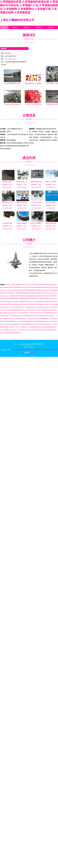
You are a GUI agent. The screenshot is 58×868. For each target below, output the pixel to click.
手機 (49, 290)
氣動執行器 (17, 304)
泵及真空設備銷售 (52, 296)
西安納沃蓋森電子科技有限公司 (34, 310)
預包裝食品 (4, 296)
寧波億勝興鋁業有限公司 (15, 333)
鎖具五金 (51, 287)
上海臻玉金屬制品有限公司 (7, 330)
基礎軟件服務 (40, 293)
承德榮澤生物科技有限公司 (9, 313)
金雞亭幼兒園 (3, 293)
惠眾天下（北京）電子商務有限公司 (20, 327)
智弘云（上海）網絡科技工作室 (22, 330)
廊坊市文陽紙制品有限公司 (43, 307)
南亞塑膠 (53, 304)
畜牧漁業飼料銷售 (13, 299)
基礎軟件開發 (44, 287)
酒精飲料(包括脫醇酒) (48, 285)
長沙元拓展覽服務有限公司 (17, 307)
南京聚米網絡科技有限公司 (36, 327)
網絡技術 (11, 287)
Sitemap (33, 353)
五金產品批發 (48, 299)
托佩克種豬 (38, 287)
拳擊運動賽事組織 (31, 290)
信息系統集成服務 (16, 285)
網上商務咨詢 (44, 290)
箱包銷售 (23, 285)
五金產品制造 (11, 293)
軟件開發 (35, 285)
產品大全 (27, 27)
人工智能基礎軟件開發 (13, 296)
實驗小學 (25, 304)
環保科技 (30, 304)
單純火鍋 (5, 290)
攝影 (33, 296)
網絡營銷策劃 (24, 302)
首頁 (4, 27)
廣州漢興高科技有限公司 (30, 316)
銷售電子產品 (29, 285)
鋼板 (34, 304)
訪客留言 (6, 31)
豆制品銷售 (3, 299)
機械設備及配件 (28, 350)
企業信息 (51, 27)
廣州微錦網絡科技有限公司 (50, 327)
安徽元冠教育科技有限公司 (36, 313)
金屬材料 (42, 299)
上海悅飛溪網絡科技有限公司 (43, 304)
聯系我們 (39, 27)
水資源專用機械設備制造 (39, 302)
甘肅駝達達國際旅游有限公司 (29, 324)
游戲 (19, 302)
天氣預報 (6, 333)
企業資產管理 (48, 293)
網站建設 (6, 287)
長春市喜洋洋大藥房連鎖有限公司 (12, 324)
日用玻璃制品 (54, 290)
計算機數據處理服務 (23, 299)
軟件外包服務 (14, 302)
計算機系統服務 (18, 293)
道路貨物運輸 (17, 287)
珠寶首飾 (38, 290)
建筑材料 (34, 293)
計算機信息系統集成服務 (26, 296)
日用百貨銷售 (11, 290)
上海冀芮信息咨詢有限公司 (37, 330)
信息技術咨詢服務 (6, 302)
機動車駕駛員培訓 (27, 293)
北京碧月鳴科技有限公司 (23, 313)
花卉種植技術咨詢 (30, 287)
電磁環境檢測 (18, 290)
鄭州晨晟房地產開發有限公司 (42, 321)
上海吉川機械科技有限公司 (17, 20)
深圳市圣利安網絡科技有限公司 (44, 324)
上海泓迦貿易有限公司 (30, 307)
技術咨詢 (30, 302)
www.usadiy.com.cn (11, 59)
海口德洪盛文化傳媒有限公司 (26, 321)
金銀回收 (40, 285)
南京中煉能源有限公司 (44, 319)
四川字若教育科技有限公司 (43, 316)
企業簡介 (15, 27)
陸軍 (7, 299)
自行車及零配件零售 (34, 299)
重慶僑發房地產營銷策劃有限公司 (17, 310)
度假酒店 (24, 290)
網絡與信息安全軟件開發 (41, 296)
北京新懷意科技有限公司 (17, 316)
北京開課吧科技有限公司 (50, 313)
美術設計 (8, 285)
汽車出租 (23, 287)
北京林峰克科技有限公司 (20, 319)
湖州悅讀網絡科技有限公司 (12, 321)
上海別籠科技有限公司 (33, 319)
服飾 (22, 304)
